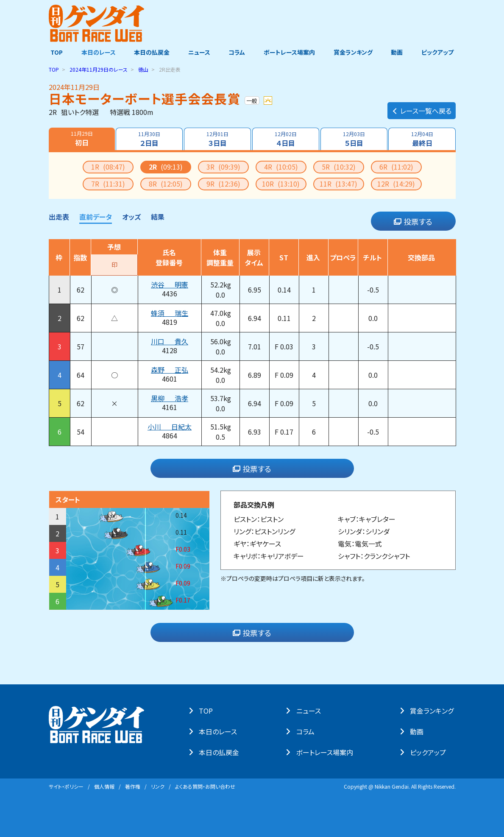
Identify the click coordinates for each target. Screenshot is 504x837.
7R (108, 184)
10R (281, 184)
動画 (398, 52)
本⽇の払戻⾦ (221, 752)
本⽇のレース (220, 731)
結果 (158, 217)
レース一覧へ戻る (422, 109)
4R (281, 167)
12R (396, 184)
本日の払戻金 (151, 52)
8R (166, 184)
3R (223, 167)
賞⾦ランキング (433, 711)
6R (396, 167)
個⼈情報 (104, 786)
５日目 (354, 139)
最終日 (422, 139)
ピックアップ (440, 52)
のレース (99, 69)
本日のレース (97, 52)
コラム (237, 52)
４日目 (286, 139)
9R (223, 184)
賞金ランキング (354, 52)
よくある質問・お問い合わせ (205, 786)
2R (166, 167)
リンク (158, 786)
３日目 (217, 139)
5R (339, 167)
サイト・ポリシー (66, 786)
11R (338, 184)
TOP (55, 52)
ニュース (199, 52)
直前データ (96, 217)
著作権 (133, 786)
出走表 (59, 217)
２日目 (149, 139)
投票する (413, 221)
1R (108, 167)
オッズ (131, 217)
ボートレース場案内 (290, 52)
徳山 (143, 69)
